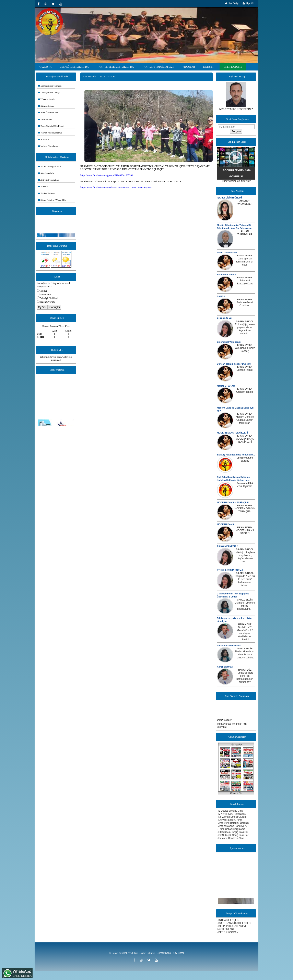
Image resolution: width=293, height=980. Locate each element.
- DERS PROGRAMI (228, 932)
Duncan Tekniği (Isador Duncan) (234, 364)
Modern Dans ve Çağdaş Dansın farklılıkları (245, 420)
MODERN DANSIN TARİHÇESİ (233, 502)
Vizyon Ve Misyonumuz (50, 133)
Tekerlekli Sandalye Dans (245, 282)
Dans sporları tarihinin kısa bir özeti (245, 262)
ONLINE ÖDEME (233, 67)
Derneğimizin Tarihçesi (50, 86)
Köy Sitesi (178, 953)
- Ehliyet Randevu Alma (230, 820)
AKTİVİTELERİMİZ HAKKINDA (116, 67)
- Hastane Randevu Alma (230, 838)
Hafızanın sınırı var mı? (229, 645)
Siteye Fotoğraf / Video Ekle (52, 200)
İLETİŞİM (208, 67)
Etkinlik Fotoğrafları (49, 166)
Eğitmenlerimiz (46, 106)
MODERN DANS (225, 524)
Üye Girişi (232, 3)
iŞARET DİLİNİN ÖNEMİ (229, 198)
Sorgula (236, 131)
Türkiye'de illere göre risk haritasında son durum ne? (245, 677)
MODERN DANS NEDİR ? (245, 532)
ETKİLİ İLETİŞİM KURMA (230, 570)
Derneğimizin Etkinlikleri (51, 126)
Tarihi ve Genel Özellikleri (245, 304)
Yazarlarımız (45, 119)
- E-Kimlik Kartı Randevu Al (232, 814)
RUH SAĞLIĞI (224, 318)
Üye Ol (248, 3)
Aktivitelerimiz (46, 173)
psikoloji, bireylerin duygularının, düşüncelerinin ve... (245, 557)
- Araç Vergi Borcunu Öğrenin (233, 823)
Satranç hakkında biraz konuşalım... (236, 455)
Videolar (43, 186)
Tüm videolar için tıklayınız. (237, 181)
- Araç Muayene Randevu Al (232, 826)
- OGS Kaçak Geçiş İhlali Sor (233, 835)
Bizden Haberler (47, 193)
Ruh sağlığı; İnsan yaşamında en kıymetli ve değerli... (245, 329)
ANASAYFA (45, 67)
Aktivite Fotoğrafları (49, 180)
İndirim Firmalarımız (49, 146)
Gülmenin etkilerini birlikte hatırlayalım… (245, 606)
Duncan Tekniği (245, 370)
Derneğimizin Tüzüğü (49, 92)
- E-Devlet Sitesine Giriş (230, 811)
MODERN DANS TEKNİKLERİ (232, 433)
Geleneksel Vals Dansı (229, 342)
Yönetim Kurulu (47, 99)
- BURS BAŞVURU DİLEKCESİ (234, 923)
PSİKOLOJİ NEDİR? (227, 546)
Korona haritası (225, 667)
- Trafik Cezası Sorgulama (231, 829)
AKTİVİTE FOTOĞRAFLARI (159, 67)
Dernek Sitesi (164, 953)
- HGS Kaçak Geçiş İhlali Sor (233, 832)
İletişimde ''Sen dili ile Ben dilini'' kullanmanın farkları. (245, 581)
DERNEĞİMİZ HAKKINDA (74, 67)
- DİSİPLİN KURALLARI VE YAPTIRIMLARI (232, 928)
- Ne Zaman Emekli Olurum (232, 817)
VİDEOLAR (189, 67)
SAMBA (221, 296)
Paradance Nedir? (226, 274)
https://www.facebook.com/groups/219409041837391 (107, 175)
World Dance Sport (227, 253)
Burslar (43, 139)
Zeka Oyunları (245, 486)
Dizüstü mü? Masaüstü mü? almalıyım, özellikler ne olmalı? (245, 633)
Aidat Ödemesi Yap (48, 113)
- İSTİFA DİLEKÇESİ (228, 920)
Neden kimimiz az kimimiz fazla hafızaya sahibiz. (245, 655)
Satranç (245, 461)
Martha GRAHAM (226, 386)
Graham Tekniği (245, 392)
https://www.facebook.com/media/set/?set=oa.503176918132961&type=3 (116, 188)
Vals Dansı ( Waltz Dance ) (245, 350)
